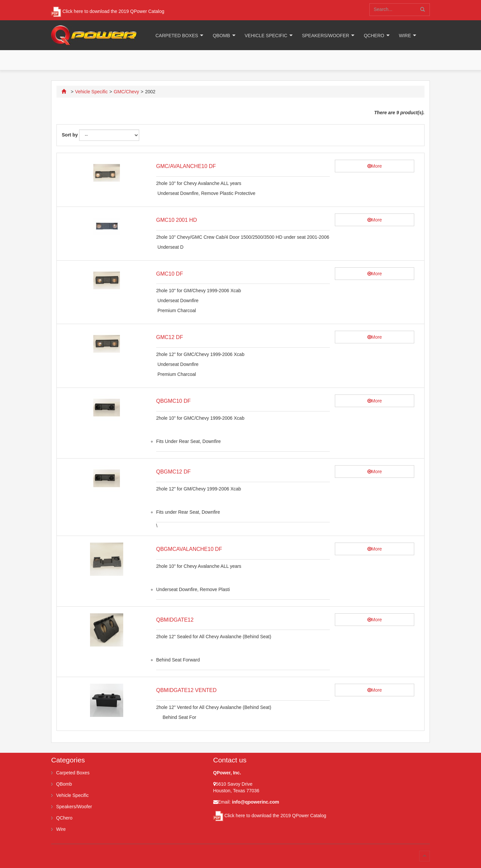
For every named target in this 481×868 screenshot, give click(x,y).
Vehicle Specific (266, 36)
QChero (374, 36)
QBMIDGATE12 (175, 620)
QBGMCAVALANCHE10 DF (189, 549)
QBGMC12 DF (173, 472)
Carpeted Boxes (177, 36)
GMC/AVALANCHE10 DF (186, 166)
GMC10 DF (170, 274)
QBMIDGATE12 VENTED (186, 690)
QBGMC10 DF (173, 401)
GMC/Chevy (126, 92)
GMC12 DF (170, 337)
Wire (405, 36)
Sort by (70, 135)
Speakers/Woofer (326, 36)
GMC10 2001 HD (177, 220)
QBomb (221, 36)
